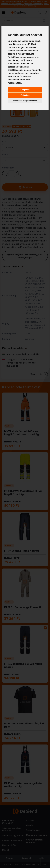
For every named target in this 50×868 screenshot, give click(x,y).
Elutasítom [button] (25, 95)
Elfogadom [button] (25, 90)
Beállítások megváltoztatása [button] (25, 101)
